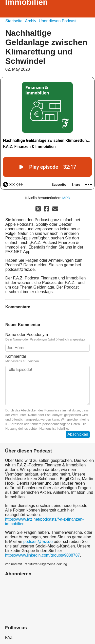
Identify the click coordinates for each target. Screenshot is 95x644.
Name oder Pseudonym (48, 337)
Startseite (14, 21)
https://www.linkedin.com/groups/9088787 (42, 555)
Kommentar (48, 359)
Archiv (31, 21)
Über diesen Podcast (58, 21)
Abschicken (78, 434)
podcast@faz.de (38, 542)
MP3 (66, 198)
